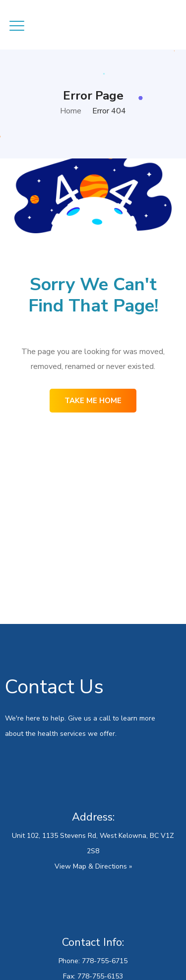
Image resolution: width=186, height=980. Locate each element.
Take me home (93, 401)
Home (71, 111)
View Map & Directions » (93, 866)
